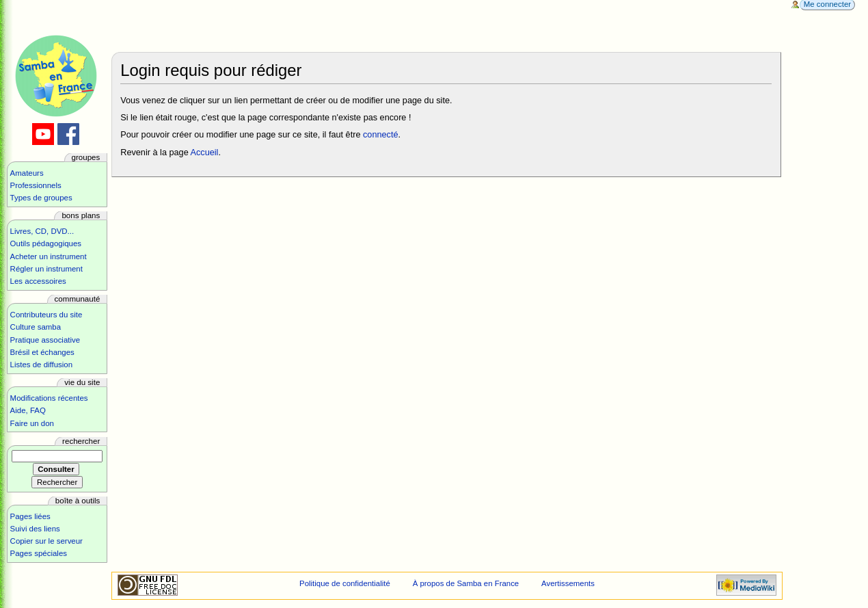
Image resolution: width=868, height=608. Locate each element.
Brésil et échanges (42, 352)
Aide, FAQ (28, 410)
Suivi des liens (35, 529)
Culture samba (36, 327)
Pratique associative (45, 340)
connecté (381, 135)
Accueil (205, 153)
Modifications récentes (49, 398)
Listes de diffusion (41, 365)
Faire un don (32, 423)
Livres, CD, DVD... (42, 231)
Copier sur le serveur (46, 541)
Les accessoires (38, 281)
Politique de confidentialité (345, 583)
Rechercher (81, 441)
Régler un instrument (46, 269)
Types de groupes (41, 198)
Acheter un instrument (49, 256)
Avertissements (568, 583)
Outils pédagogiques (46, 243)
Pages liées (30, 516)
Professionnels (36, 185)
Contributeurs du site (46, 315)
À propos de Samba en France (466, 583)
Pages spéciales (39, 553)
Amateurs (27, 173)
